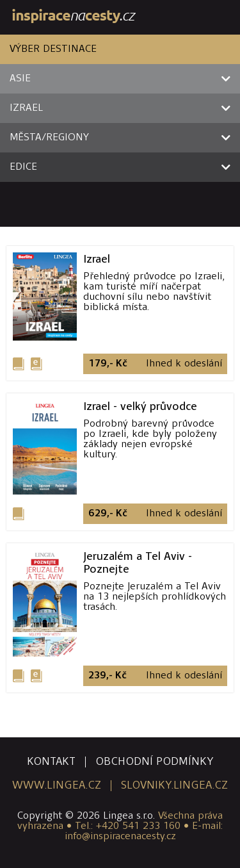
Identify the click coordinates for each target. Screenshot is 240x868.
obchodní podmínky (155, 762)
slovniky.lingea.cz (174, 786)
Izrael (97, 259)
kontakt (51, 762)
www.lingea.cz (57, 786)
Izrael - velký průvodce (140, 406)
